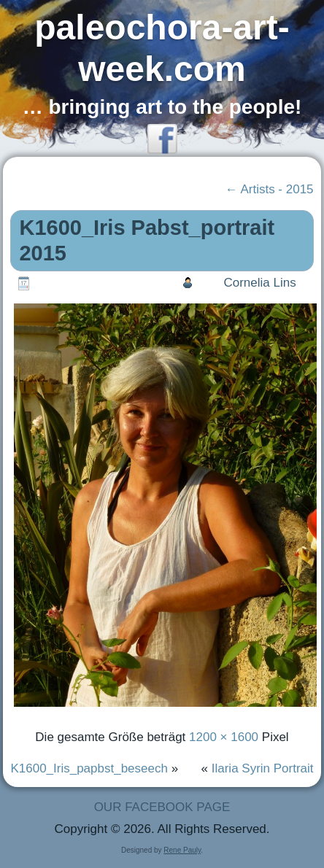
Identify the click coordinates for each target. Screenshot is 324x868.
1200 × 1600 (224, 737)
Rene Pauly (182, 850)
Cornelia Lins (259, 283)
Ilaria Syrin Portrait (263, 768)
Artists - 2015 (270, 189)
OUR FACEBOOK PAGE (162, 807)
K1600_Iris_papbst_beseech (89, 768)
